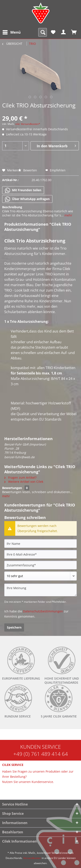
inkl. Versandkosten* (28, 124)
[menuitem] (11, 32)
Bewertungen (12, 488)
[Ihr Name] (40, 543)
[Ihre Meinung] (40, 590)
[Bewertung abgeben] (40, 576)
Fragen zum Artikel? (20, 477)
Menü (12, 32)
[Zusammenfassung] (40, 565)
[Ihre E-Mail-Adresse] (40, 554)
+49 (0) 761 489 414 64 (41, 754)
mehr (68, 215)
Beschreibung (12, 207)
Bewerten (28, 170)
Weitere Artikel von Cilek (24, 482)
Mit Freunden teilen (23, 190)
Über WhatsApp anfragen (27, 199)
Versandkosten (32, 858)
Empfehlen (55, 170)
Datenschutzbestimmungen (43, 611)
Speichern (14, 627)
